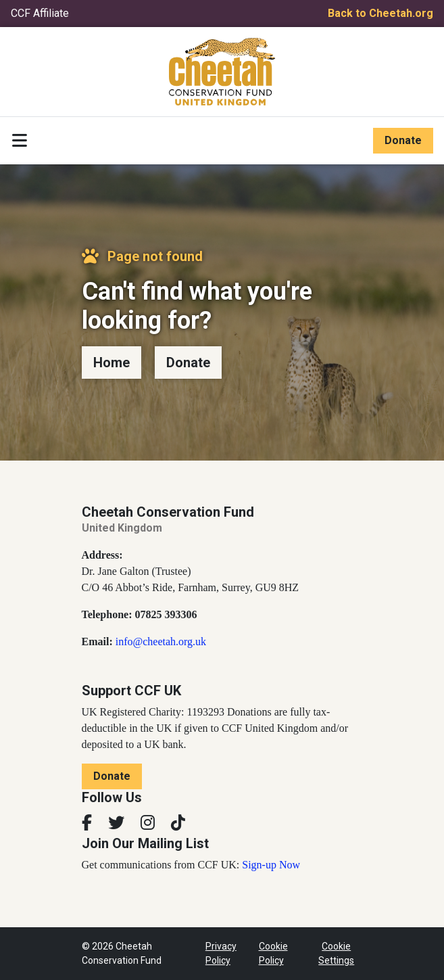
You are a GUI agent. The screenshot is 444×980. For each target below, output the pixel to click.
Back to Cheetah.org (380, 13)
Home (112, 363)
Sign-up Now (271, 865)
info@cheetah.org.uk (161, 641)
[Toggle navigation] (20, 141)
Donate (403, 140)
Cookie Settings (336, 953)
